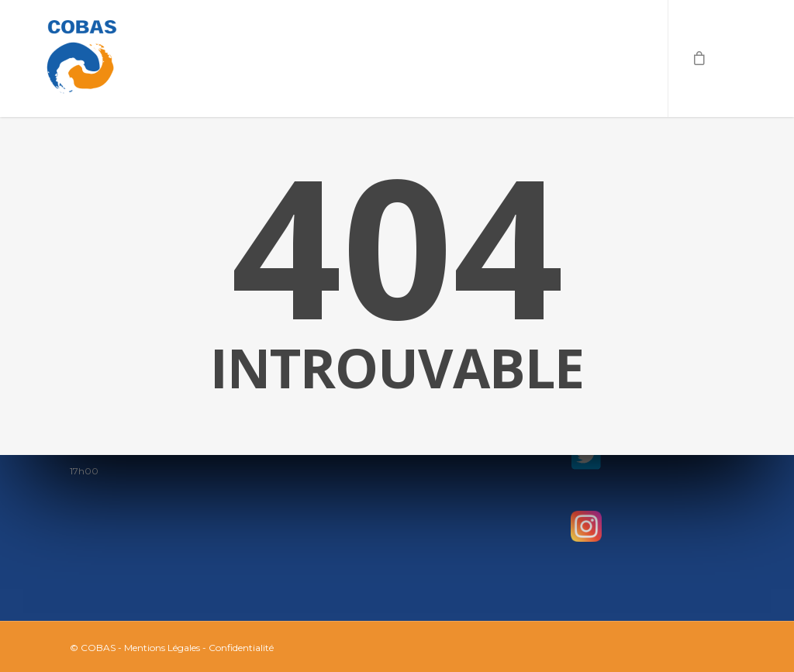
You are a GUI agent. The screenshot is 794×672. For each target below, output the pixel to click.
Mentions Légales (162, 648)
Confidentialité (241, 648)
